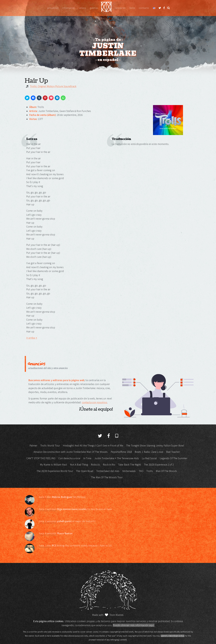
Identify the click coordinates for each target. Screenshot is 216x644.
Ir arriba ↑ (32, 338)
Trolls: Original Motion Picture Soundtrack (53, 86)
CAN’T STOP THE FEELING (41, 458)
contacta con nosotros (94, 402)
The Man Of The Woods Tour (107, 477)
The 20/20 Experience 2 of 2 (159, 465)
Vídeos (82, 8)
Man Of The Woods (166, 471)
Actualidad (53, 8)
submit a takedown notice (173, 636)
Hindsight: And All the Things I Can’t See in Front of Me (93, 446)
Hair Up (36, 81)
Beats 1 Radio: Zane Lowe (149, 452)
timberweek (129, 471)
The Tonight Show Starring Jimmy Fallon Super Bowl (155, 446)
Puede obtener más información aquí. (134, 625)
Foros (132, 8)
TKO (141, 471)
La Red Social (149, 458)
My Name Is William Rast (53, 465)
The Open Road (85, 471)
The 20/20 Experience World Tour (55, 471)
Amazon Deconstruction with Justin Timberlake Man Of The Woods (71, 452)
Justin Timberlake (106, 8)
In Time (87, 458)
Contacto (144, 8)
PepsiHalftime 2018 (121, 452)
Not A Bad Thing (79, 465)
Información (69, 8)
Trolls (150, 471)
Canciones (120, 8)
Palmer (33, 446)
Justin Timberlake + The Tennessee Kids (117, 458)
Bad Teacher (173, 452)
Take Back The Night (130, 465)
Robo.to (95, 465)
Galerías (94, 8)
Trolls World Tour (50, 446)
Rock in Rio (109, 465)
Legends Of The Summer (173, 458)
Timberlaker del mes (108, 471)
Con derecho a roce (69, 458)
